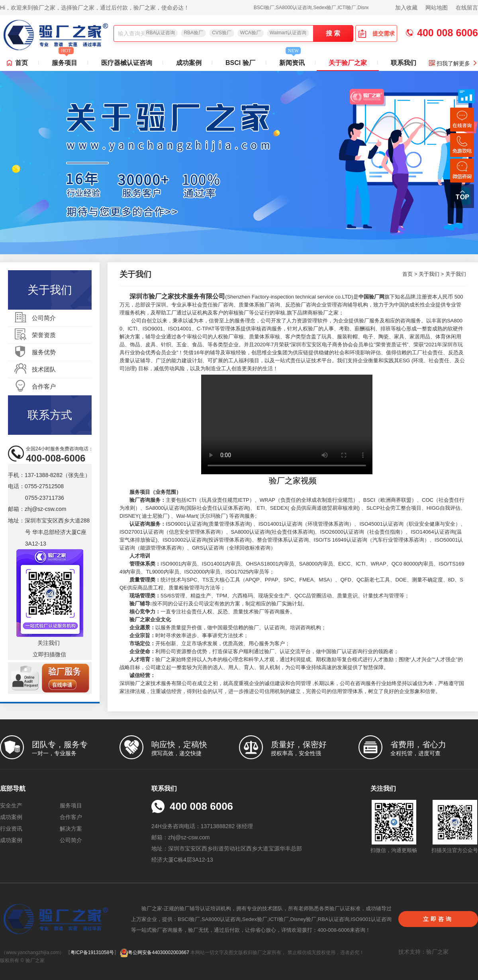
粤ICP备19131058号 (92, 953)
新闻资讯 (292, 61)
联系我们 (404, 63)
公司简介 (44, 318)
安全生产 (11, 805)
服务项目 (65, 61)
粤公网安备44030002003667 (154, 953)
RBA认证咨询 (161, 33)
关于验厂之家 (348, 63)
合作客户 (44, 386)
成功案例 (189, 63)
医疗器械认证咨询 (127, 63)
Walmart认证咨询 (288, 33)
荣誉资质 (44, 335)
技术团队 (44, 369)
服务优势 (44, 352)
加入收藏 (406, 8)
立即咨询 (438, 919)
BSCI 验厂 (240, 63)
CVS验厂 (222, 33)
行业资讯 (11, 829)
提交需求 (376, 33)
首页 (22, 63)
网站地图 (437, 8)
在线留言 (467, 8)
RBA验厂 (193, 33)
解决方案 (71, 829)
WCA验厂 (251, 33)
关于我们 (429, 274)
